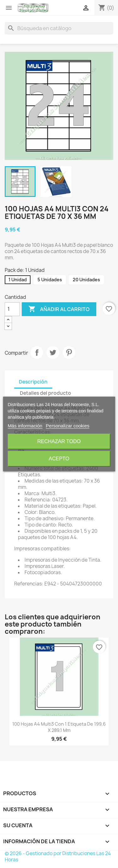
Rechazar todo (59, 441)
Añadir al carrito (59, 309)
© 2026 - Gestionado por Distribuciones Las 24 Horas (58, 857)
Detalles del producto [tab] (45, 393)
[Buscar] (59, 28)
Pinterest (69, 352)
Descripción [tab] (33, 382)
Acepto (59, 459)
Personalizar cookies (68, 426)
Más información (25, 426)
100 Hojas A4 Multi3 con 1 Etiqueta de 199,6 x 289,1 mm (59, 727)
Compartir (37, 352)
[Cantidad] (12, 309)
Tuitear (53, 352)
